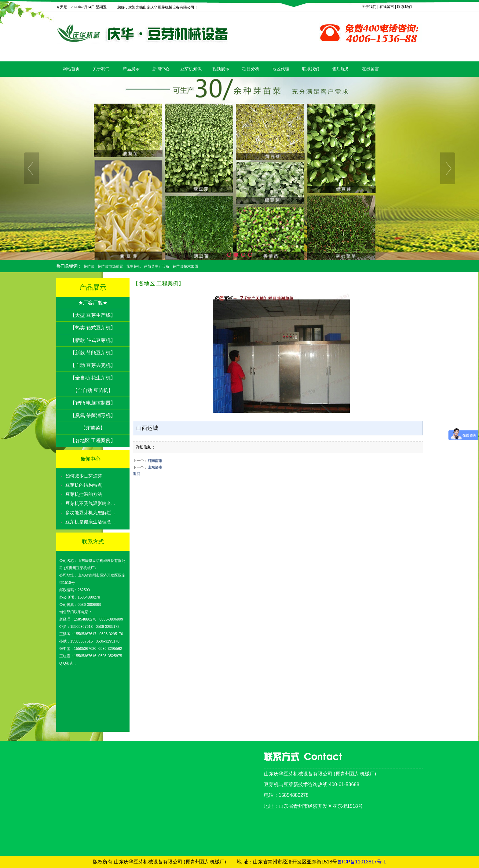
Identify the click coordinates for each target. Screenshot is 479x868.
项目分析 (251, 69)
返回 (137, 474)
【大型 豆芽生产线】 (93, 315)
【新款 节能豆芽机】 (93, 353)
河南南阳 (155, 461)
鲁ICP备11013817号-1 (362, 862)
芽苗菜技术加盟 (185, 266)
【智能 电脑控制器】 (93, 403)
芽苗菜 (89, 266)
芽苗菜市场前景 (110, 266)
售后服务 (341, 69)
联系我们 (404, 7)
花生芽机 (133, 266)
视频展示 (221, 69)
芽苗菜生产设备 (157, 266)
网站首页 (71, 69)
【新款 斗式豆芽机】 (93, 340)
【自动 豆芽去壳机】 (93, 365)
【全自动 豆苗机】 (93, 390)
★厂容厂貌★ (93, 303)
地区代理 (281, 69)
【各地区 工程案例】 (93, 440)
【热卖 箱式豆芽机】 (93, 328)
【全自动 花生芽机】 (93, 378)
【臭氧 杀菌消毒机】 (93, 415)
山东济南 (155, 467)
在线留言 (387, 7)
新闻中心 (161, 69)
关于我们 (369, 7)
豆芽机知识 (191, 69)
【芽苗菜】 (93, 428)
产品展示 (131, 69)
